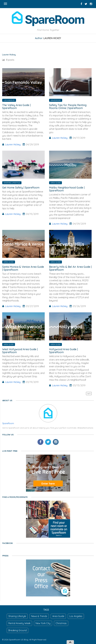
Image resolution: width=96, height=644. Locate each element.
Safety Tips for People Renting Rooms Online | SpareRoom (68, 107)
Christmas (61, 623)
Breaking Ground (17, 630)
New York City (43, 623)
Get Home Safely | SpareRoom (21, 188)
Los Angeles (9, 100)
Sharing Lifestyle (12, 183)
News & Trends (39, 616)
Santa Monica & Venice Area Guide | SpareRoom (23, 268)
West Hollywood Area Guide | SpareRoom (20, 351)
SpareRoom (56, 100)
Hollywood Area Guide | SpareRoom (63, 351)
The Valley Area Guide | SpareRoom (16, 107)
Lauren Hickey (13, 144)
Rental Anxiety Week (19, 623)
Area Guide (55, 183)
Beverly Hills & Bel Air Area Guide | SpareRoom (70, 268)
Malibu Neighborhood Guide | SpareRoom (67, 189)
